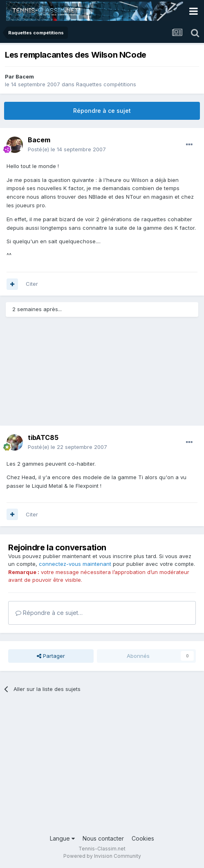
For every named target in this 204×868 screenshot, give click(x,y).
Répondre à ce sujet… (49, 613)
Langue (62, 838)
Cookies (143, 838)
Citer (32, 284)
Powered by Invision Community (102, 856)
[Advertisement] (69, 375)
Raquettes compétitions (106, 84)
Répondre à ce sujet (102, 111)
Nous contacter (103, 838)
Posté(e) (67, 149)
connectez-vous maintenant (75, 564)
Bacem (25, 76)
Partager (51, 656)
